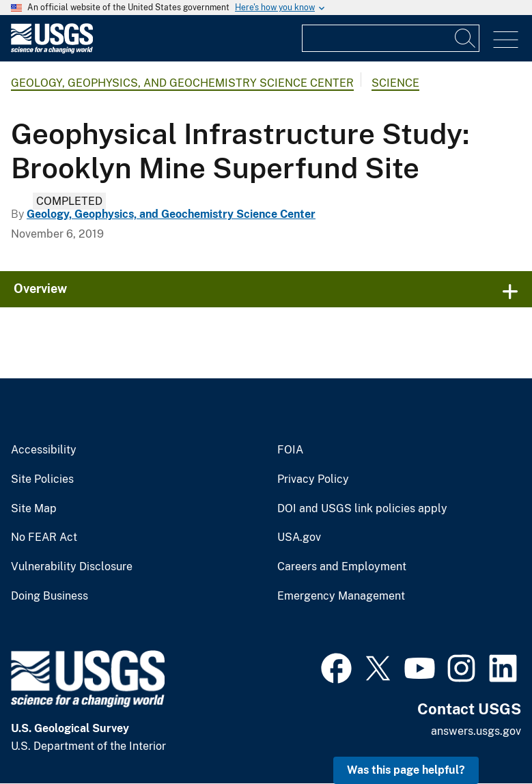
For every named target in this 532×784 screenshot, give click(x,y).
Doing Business (50, 596)
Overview (40, 289)
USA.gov (299, 537)
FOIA (290, 450)
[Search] (466, 38)
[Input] (391, 38)
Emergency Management (341, 596)
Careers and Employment (342, 567)
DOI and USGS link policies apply (362, 509)
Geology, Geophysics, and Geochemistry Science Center (182, 83)
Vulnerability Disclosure (72, 567)
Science (395, 83)
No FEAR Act (44, 537)
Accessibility (44, 450)
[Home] (52, 50)
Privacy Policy (313, 479)
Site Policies (42, 479)
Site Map (34, 509)
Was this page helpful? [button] (406, 770)
